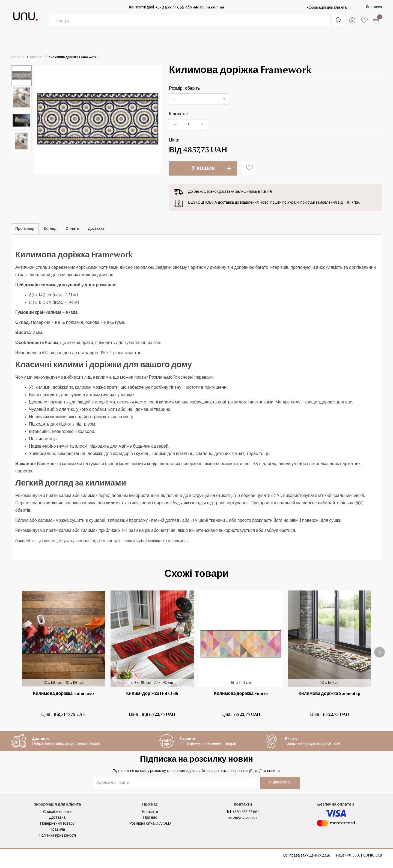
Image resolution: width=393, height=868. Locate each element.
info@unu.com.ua (208, 8)
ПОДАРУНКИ (330, 41)
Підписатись (279, 783)
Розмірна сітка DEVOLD (150, 824)
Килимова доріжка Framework (73, 57)
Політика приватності (57, 836)
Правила (57, 830)
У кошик (203, 168)
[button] (199, 99)
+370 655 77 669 (169, 8)
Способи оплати (57, 812)
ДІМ (240, 41)
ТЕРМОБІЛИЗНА (61, 41)
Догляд (50, 229)
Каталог (36, 57)
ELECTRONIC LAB (367, 856)
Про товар (25, 229)
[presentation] (379, 652)
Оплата (72, 229)
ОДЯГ (157, 41)
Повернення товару (57, 824)
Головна (18, 57)
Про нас (150, 818)
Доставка (374, 7)
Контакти (150, 812)
